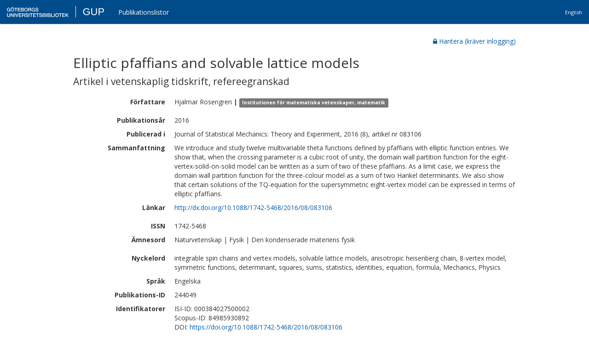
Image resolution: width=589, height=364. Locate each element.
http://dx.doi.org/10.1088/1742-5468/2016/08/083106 (253, 208)
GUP (93, 12)
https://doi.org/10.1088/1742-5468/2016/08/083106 (266, 327)
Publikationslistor (144, 12)
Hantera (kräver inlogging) (474, 41)
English (574, 12)
